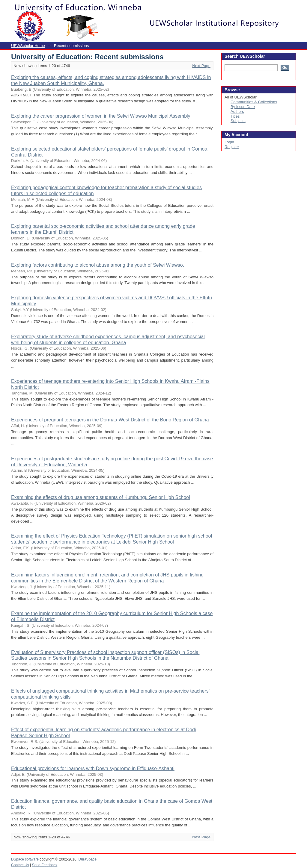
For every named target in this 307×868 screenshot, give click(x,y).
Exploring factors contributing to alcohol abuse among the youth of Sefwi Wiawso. (98, 265)
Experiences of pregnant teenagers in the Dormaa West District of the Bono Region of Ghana (110, 420)
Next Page (201, 66)
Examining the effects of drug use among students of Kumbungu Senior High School (101, 497)
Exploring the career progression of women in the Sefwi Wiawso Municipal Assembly (101, 116)
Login (291, 7)
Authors (237, 111)
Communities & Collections (254, 102)
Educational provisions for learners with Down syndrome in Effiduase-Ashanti (93, 768)
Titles (235, 116)
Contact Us (20, 865)
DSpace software (25, 859)
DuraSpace (87, 859)
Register (232, 147)
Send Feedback (45, 865)
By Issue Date (243, 107)
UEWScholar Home (28, 46)
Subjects (238, 121)
